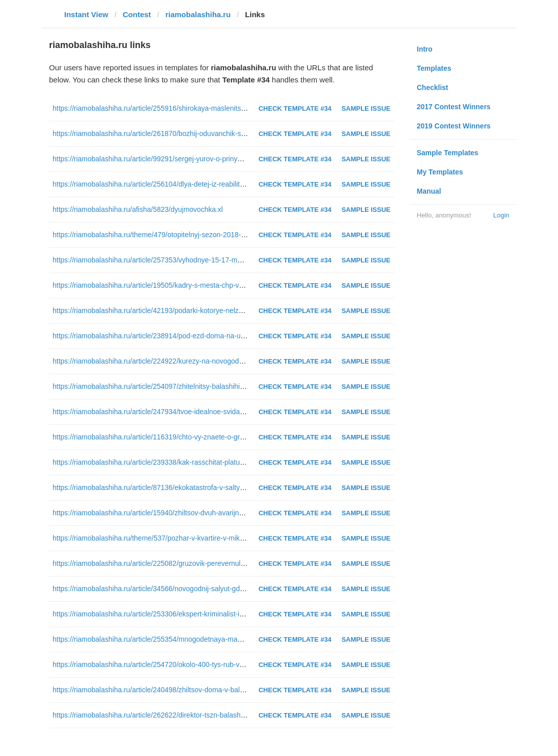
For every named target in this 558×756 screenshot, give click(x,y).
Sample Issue (366, 108)
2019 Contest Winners (454, 126)
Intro (425, 49)
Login (501, 215)
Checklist (433, 87)
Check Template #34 (295, 108)
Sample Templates (448, 153)
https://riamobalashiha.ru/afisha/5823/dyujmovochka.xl (138, 209)
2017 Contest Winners (454, 107)
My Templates (440, 172)
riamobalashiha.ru (198, 14)
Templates (434, 68)
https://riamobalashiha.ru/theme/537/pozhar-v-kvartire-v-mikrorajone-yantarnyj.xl (178, 538)
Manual (429, 191)
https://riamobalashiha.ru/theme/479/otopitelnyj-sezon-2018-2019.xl (158, 235)
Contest (137, 14)
